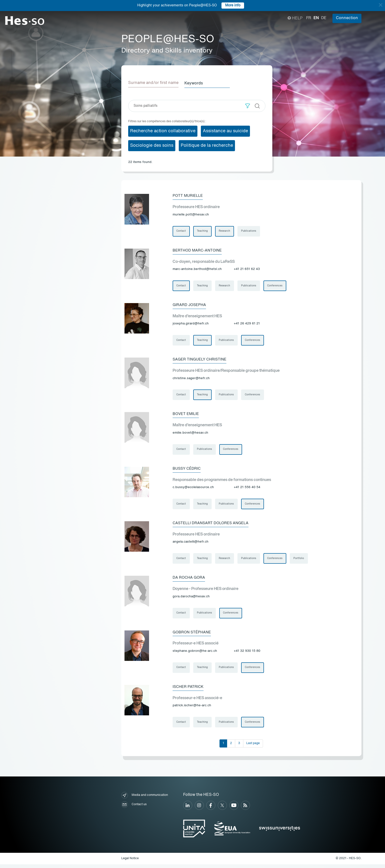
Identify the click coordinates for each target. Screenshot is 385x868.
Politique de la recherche (207, 145)
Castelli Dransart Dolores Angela (213, 525)
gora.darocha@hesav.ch (191, 599)
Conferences (276, 286)
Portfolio (300, 561)
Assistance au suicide (225, 131)
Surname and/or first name (153, 83)
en (316, 18)
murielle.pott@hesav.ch (191, 214)
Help (295, 18)
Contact (181, 231)
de (324, 18)
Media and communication (145, 799)
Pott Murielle (189, 195)
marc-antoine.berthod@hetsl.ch (197, 269)
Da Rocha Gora (189, 580)
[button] (248, 105)
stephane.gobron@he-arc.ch (195, 654)
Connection (347, 18)
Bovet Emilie (187, 415)
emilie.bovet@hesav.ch (190, 434)
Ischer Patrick (189, 690)
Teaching (203, 231)
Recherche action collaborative (163, 131)
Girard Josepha (190, 305)
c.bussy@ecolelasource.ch (193, 489)
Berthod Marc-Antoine (198, 250)
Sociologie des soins (152, 145)
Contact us (134, 808)
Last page (253, 747)
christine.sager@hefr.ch (191, 379)
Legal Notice (130, 862)
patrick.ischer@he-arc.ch (192, 709)
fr (309, 18)
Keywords (196, 83)
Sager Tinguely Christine (201, 360)
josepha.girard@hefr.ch (191, 324)
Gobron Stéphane (193, 635)
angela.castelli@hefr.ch (191, 544)
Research (225, 231)
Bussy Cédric (188, 470)
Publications (250, 231)
